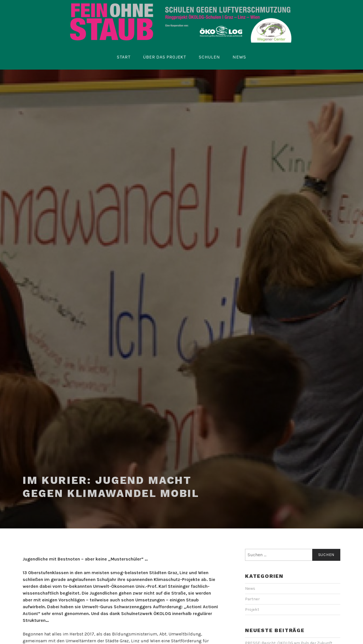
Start (124, 57)
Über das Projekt (164, 57)
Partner (252, 599)
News (239, 57)
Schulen (209, 57)
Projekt (252, 609)
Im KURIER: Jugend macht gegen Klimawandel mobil (111, 487)
